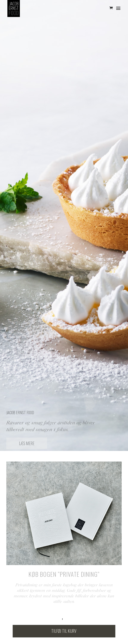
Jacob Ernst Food (20, 414)
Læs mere (27, 445)
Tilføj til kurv (64, 631)
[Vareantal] (64, 619)
